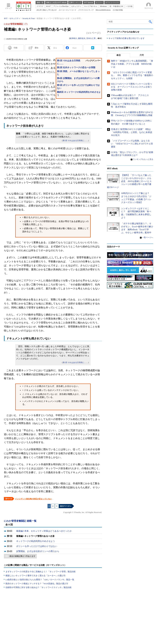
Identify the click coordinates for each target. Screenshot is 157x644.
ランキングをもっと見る (143, 159)
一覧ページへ (148, 237)
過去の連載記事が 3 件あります (22, 556)
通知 (36, 48)
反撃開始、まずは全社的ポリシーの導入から (38, 551)
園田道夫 (82, 38)
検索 (151, 22)
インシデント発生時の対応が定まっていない (33, 499)
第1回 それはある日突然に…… (75, 141)
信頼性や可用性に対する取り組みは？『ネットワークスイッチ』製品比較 (39, 587)
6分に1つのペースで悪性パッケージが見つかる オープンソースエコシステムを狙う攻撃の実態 (131, 87)
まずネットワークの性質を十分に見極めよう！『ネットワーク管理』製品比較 (41, 572)
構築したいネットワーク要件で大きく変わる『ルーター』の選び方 (36, 576)
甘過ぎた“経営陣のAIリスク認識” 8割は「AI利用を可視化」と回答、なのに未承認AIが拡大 (132, 132)
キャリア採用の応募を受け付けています (127, 38)
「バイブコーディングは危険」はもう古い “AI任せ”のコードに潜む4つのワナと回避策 (132, 144)
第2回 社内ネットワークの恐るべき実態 (76, 68)
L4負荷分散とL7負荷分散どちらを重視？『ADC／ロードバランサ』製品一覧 (40, 580)
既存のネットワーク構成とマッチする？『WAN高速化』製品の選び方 (37, 584)
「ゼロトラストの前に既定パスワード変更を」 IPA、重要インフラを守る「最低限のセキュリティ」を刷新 (132, 76)
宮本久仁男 (91, 38)
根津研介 (73, 38)
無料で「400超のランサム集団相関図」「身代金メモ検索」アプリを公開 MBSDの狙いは (132, 64)
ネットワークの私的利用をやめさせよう (36, 541)
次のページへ (66, 506)
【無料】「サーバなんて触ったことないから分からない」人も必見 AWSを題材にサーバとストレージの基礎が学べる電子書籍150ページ (129, 181)
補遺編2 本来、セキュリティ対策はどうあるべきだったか (44, 531)
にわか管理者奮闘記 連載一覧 (20, 521)
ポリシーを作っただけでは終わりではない (37, 546)
